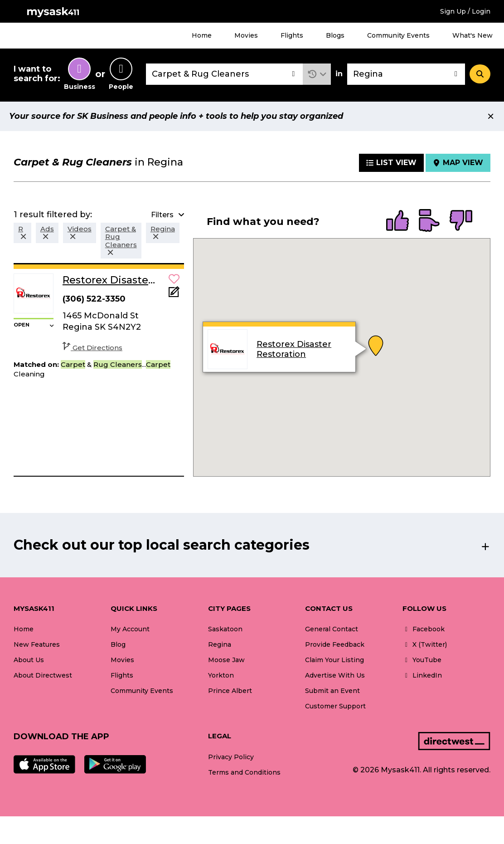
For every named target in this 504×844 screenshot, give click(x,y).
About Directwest (43, 675)
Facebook (424, 629)
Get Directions (92, 348)
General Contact (332, 629)
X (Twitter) (425, 644)
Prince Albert (230, 691)
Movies (246, 35)
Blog (118, 644)
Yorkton (221, 675)
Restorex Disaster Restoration (294, 349)
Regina (220, 644)
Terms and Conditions (244, 772)
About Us (29, 660)
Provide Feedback (335, 644)
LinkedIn (422, 675)
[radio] (397, 221)
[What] (224, 74)
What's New (472, 35)
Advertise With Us (335, 675)
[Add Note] (174, 295)
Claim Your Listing (334, 660)
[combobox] (224, 74)
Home (202, 35)
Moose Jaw (226, 660)
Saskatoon (225, 629)
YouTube (422, 660)
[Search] (480, 74)
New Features (37, 644)
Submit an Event (332, 691)
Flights (292, 35)
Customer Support (335, 706)
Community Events (398, 35)
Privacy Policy (231, 757)
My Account (130, 629)
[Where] (406, 74)
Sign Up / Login (465, 11)
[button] (317, 74)
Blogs (335, 35)
